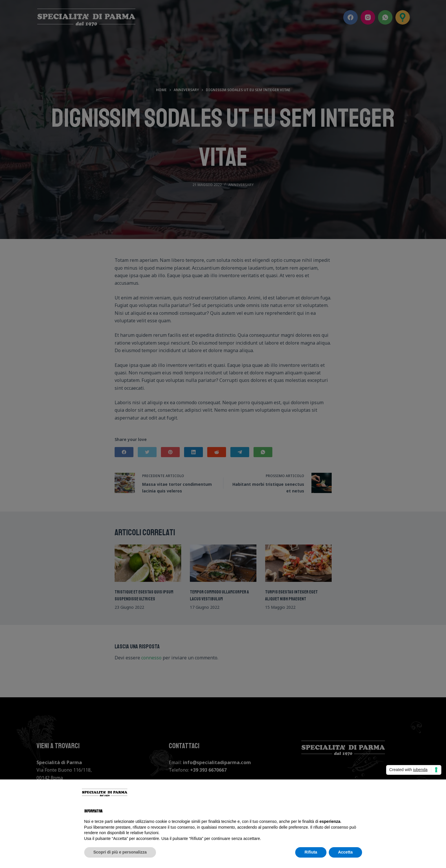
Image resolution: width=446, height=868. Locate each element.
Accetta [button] (345, 852)
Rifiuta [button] (311, 852)
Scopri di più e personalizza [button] (120, 852)
